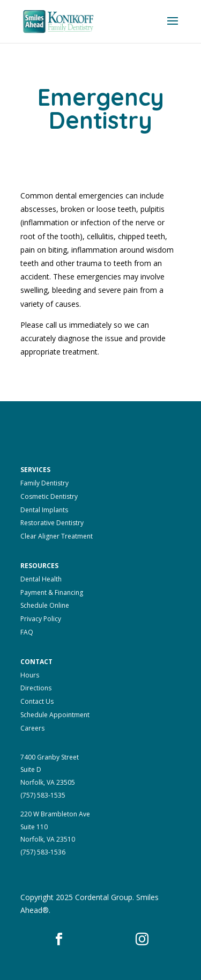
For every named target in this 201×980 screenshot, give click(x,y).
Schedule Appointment (55, 715)
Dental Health (41, 579)
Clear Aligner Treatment (57, 536)
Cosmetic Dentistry (49, 496)
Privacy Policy (41, 619)
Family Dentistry (44, 483)
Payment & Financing (52, 592)
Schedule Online (45, 605)
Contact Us (37, 701)
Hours (30, 675)
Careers (32, 728)
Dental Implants (44, 510)
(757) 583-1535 (43, 795)
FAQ (27, 632)
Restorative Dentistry (52, 523)
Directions (36, 688)
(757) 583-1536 (43, 852)
